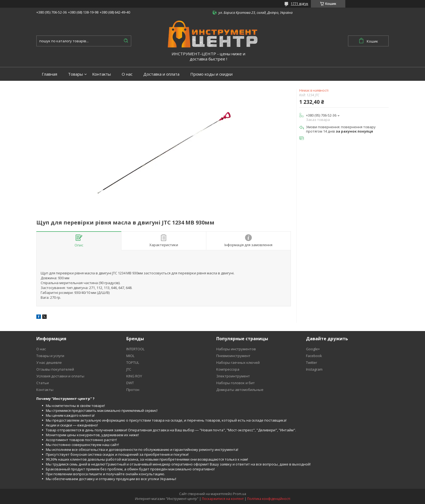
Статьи (43, 383)
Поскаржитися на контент (223, 499)
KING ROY (134, 376)
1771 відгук (300, 4)
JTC (129, 369)
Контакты (102, 74)
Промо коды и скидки (211, 74)
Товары (75, 74)
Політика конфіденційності (269, 499)
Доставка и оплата (161, 74)
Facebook (314, 356)
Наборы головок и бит (236, 383)
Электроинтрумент (233, 376)
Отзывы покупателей (55, 369)
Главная (49, 74)
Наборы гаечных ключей (238, 362)
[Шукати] (126, 41)
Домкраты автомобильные (240, 390)
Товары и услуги (50, 356)
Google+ (313, 349)
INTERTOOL (135, 349)
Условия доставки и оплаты (60, 376)
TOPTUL (133, 362)
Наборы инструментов (236, 349)
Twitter (312, 362)
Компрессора (228, 369)
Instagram (314, 369)
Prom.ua (240, 494)
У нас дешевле (49, 362)
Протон (133, 390)
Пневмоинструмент (233, 356)
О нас (127, 74)
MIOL (130, 356)
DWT (130, 383)
